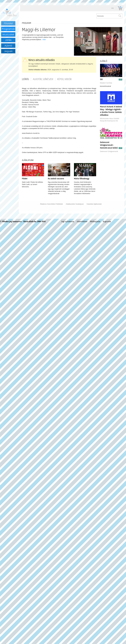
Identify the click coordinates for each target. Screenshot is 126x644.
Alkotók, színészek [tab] (43, 79)
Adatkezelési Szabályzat (75, 204)
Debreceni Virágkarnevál (109, 151)
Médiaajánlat (95, 221)
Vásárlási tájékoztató (94, 204)
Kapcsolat (107, 221)
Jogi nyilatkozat (68, 221)
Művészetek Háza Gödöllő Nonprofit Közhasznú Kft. (110, 120)
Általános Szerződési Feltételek (51, 204)
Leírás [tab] (26, 79)
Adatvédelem (82, 221)
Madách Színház (106, 83)
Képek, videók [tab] (64, 79)
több (44, 40)
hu (113, 8)
